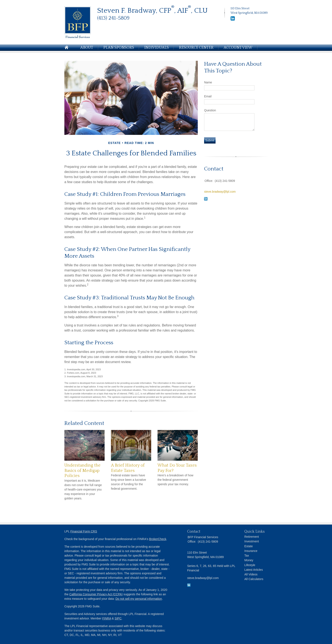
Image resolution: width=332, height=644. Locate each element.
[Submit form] (210, 140)
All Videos (251, 574)
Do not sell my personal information (139, 599)
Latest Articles (254, 570)
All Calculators (254, 579)
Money (249, 560)
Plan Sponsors (119, 48)
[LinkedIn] (233, 20)
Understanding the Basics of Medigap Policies (82, 471)
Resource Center (196, 48)
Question (210, 110)
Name (208, 82)
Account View (238, 48)
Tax (247, 556)
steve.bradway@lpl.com (220, 192)
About (87, 48)
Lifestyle (250, 565)
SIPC (118, 618)
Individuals (156, 48)
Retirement (252, 537)
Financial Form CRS (84, 531)
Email (208, 96)
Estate (249, 546)
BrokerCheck (158, 539)
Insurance (251, 551)
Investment (252, 541)
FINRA (107, 618)
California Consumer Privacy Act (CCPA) (96, 594)
